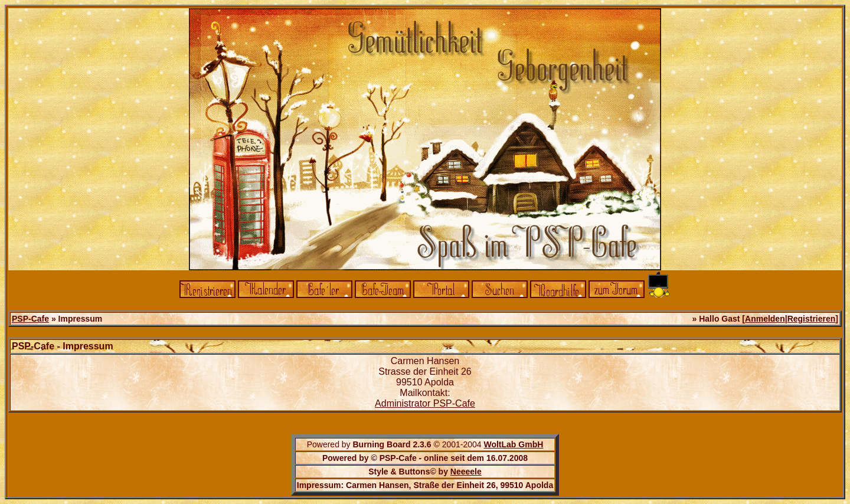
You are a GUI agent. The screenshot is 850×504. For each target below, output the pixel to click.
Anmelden (765, 319)
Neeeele (466, 472)
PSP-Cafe (30, 319)
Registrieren (812, 319)
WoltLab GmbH (513, 444)
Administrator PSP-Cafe (425, 403)
